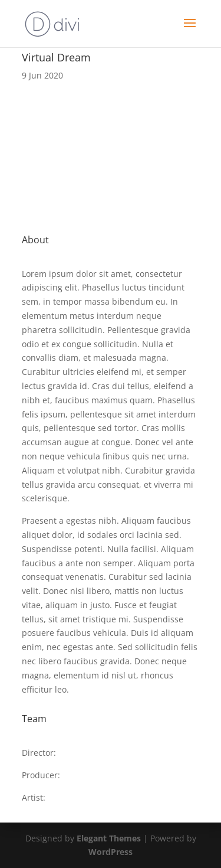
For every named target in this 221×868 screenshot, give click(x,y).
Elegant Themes (109, 838)
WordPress (111, 852)
